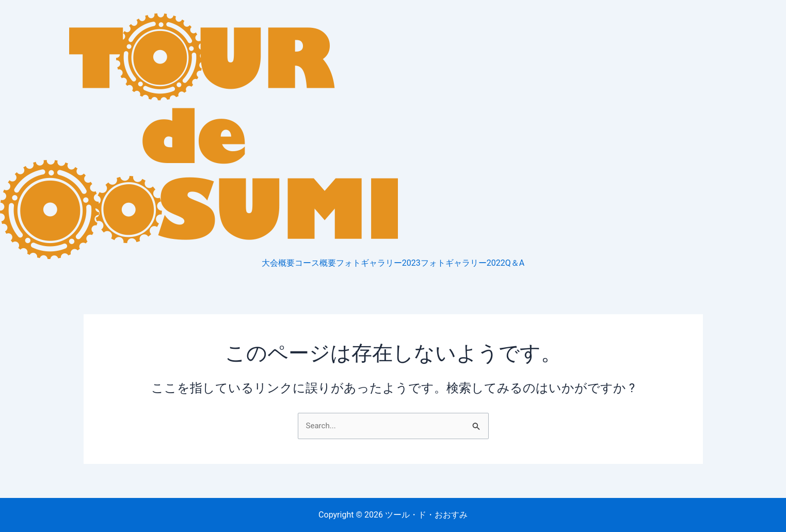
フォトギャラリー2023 (378, 263)
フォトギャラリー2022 (463, 263)
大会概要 (278, 263)
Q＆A (515, 263)
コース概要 (315, 263)
